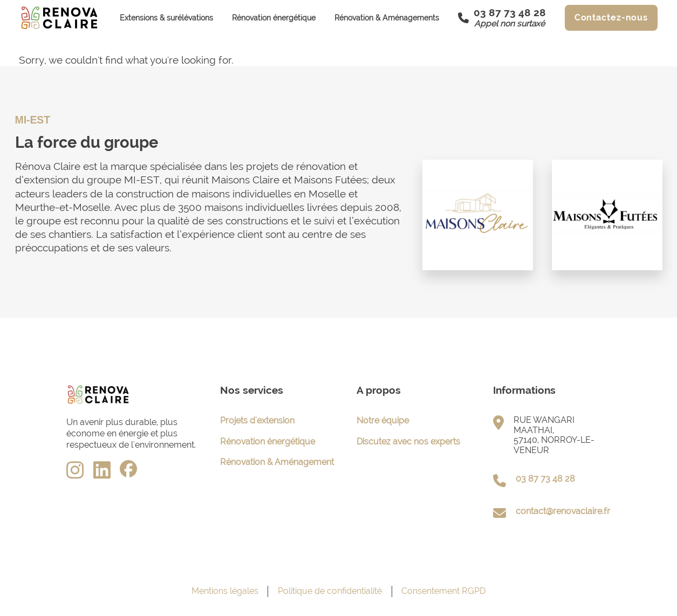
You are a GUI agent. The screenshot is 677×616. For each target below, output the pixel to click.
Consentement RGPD (443, 591)
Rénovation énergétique (274, 18)
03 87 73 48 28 (545, 479)
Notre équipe (383, 420)
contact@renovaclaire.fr (563, 511)
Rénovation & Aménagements (387, 18)
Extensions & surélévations (166, 18)
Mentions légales (225, 591)
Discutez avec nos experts (408, 442)
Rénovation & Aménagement (277, 462)
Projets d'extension (257, 420)
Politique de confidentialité (330, 591)
